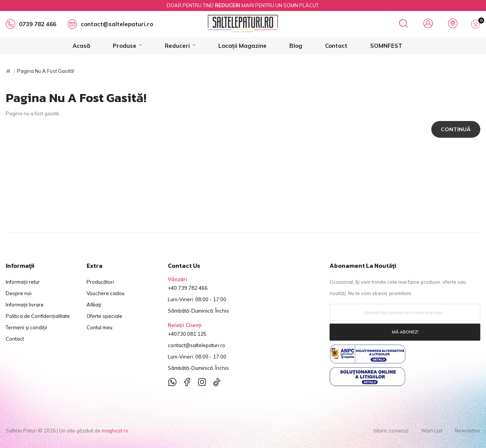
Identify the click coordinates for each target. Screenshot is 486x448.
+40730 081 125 (187, 334)
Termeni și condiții (26, 327)
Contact (15, 339)
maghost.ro (115, 431)
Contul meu (99, 327)
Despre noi (19, 293)
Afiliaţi (94, 305)
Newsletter (468, 431)
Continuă (456, 129)
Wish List (432, 431)
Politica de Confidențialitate (38, 316)
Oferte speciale (104, 316)
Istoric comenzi (391, 431)
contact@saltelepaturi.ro (196, 345)
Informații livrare (25, 305)
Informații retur (23, 282)
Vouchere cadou (106, 293)
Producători (100, 282)
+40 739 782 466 (188, 288)
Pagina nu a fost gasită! (46, 71)
